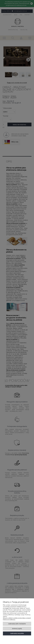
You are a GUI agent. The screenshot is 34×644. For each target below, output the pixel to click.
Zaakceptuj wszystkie (17, 633)
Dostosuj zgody (17, 629)
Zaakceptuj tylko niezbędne (17, 624)
